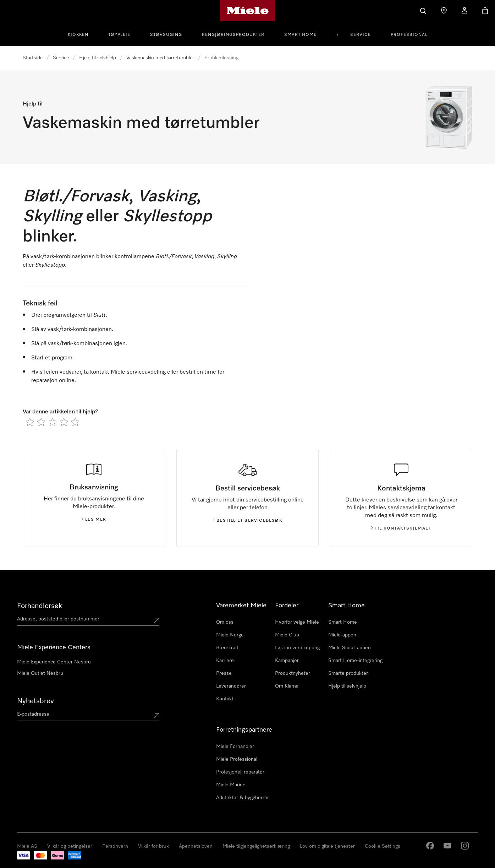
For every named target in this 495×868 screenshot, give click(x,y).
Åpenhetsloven (196, 846)
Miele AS (27, 846)
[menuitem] (82, 34)
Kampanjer (287, 661)
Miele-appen (342, 635)
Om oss (225, 622)
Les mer (94, 520)
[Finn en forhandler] (444, 11)
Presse (224, 673)
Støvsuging (166, 35)
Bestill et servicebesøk (247, 521)
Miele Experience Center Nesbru (54, 662)
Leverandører (231, 686)
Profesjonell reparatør (240, 772)
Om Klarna (287, 686)
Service (361, 35)
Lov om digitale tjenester (327, 846)
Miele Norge (230, 635)
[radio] (30, 422)
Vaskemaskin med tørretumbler (160, 58)
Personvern (115, 846)
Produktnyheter (293, 673)
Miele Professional (237, 759)
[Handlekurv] (485, 11)
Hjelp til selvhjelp (98, 58)
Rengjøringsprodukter (233, 35)
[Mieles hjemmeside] (247, 11)
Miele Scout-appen (350, 648)
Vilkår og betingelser (70, 846)
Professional (409, 35)
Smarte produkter (348, 673)
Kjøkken (78, 35)
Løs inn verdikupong (297, 648)
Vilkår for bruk (153, 846)
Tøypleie (119, 35)
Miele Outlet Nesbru (40, 673)
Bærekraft (227, 648)
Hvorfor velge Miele (297, 622)
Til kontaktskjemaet (401, 528)
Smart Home (300, 35)
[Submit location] (156, 620)
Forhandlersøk (40, 606)
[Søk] (423, 11)
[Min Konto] (464, 11)
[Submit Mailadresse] (156, 716)
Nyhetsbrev (35, 701)
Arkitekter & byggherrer (243, 798)
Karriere (225, 661)
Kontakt (225, 699)
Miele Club (287, 635)
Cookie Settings (383, 846)
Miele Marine (231, 785)
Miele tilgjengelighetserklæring (256, 846)
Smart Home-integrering (355, 661)
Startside (33, 58)
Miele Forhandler (235, 747)
